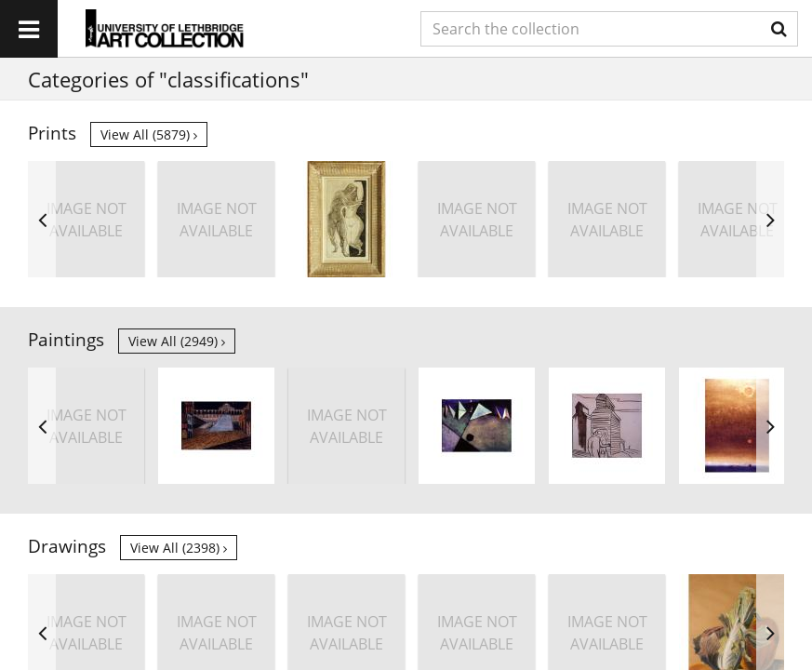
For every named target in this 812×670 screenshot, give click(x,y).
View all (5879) (149, 134)
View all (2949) (177, 341)
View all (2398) (179, 548)
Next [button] (770, 219)
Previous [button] (42, 219)
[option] (86, 219)
